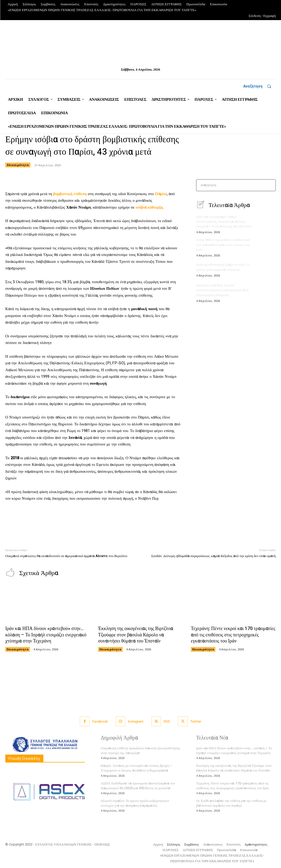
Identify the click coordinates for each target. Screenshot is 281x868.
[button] (259, 86)
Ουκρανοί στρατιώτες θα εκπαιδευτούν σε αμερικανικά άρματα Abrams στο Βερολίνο (66, 556)
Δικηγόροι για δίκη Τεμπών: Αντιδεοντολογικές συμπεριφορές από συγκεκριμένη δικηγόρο (222, 290)
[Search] (270, 185)
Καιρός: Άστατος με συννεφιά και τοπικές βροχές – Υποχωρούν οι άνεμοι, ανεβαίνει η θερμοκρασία (137, 768)
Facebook (100, 721)
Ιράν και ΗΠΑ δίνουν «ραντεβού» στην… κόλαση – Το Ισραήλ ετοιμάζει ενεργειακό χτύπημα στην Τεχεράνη (46, 635)
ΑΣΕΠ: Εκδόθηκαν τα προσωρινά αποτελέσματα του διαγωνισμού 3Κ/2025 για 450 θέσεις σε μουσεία (138, 786)
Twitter (196, 721)
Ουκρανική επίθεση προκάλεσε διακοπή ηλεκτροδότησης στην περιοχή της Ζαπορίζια (140, 750)
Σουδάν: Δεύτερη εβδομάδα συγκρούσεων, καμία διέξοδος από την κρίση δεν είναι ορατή (213, 556)
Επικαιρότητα (18, 165)
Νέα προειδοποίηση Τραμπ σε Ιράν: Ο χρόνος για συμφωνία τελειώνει (223, 267)
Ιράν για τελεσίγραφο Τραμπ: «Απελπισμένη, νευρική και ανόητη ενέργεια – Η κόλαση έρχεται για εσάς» (224, 221)
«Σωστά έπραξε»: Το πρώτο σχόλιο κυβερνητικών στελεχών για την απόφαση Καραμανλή (135, 803)
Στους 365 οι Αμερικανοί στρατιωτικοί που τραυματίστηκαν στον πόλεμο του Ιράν (223, 244)
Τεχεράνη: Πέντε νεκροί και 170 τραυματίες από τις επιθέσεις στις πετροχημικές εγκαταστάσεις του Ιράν (233, 635)
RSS (167, 721)
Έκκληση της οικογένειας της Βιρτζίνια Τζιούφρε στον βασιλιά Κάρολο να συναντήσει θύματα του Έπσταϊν (136, 635)
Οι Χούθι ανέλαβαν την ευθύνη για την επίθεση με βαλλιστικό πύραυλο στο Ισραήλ (231, 803)
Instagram (136, 721)
